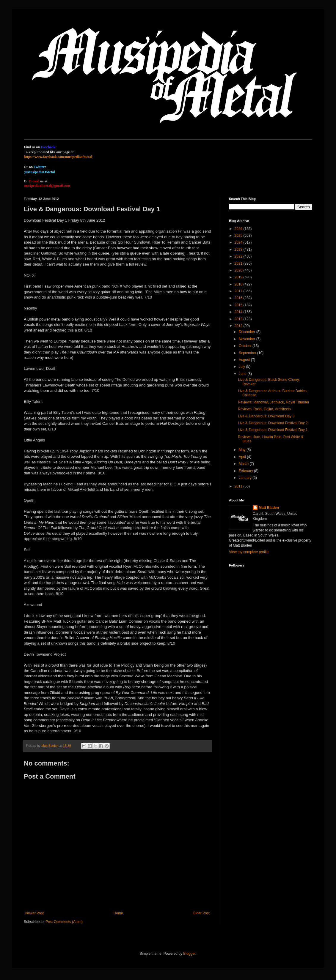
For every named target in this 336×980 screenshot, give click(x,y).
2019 (239, 277)
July (242, 367)
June (243, 374)
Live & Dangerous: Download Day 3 (266, 416)
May (243, 450)
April (243, 457)
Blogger (189, 954)
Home (118, 913)
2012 (239, 326)
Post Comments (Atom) (64, 922)
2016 (239, 298)
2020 (239, 270)
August (245, 360)
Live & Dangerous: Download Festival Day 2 (273, 423)
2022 (239, 256)
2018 (239, 284)
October (246, 346)
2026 (239, 229)
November (248, 339)
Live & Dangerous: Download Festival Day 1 (273, 430)
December (248, 332)
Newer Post (34, 913)
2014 (239, 312)
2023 (239, 250)
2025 (239, 236)
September (248, 353)
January (246, 478)
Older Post (201, 913)
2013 (239, 319)
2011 (239, 486)
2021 (239, 263)
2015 (239, 305)
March (244, 464)
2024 (239, 242)
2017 (239, 291)
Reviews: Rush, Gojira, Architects (264, 409)
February (246, 471)
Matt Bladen (269, 508)
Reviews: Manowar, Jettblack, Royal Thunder (274, 402)
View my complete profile (249, 552)
